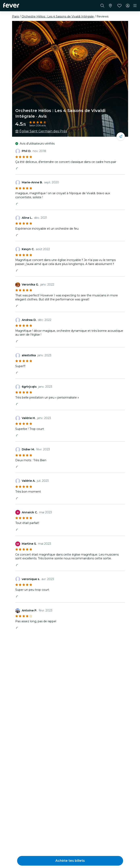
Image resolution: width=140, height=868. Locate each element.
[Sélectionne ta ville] (110, 6)
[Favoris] (119, 6)
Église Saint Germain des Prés (43, 131)
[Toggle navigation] (135, 6)
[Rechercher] (102, 6)
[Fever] (11, 5)
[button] (70, 861)
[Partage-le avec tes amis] (121, 137)
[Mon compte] (128, 6)
